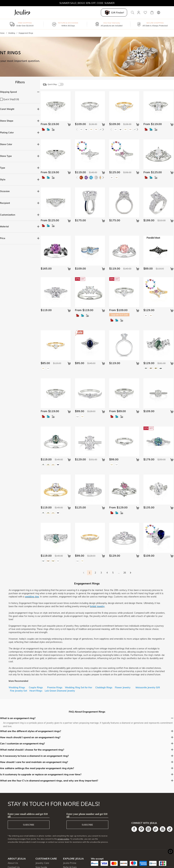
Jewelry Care (42, 863)
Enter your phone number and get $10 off (87, 815)
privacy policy (63, 839)
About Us (13, 863)
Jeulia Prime (70, 863)
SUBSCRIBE (29, 825)
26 (125, 573)
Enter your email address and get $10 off (28, 815)
